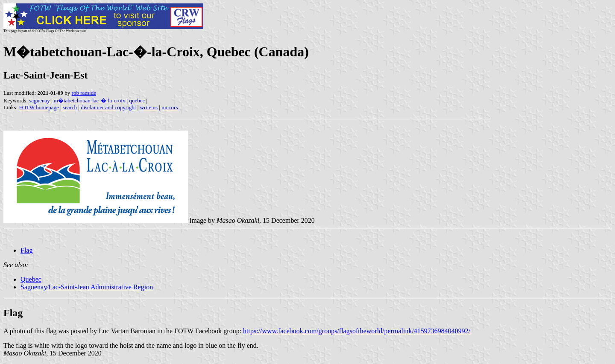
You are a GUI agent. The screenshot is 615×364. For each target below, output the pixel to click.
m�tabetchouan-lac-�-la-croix (89, 100)
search (70, 107)
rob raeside (84, 93)
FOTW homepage (39, 107)
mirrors (170, 107)
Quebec (31, 279)
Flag (26, 250)
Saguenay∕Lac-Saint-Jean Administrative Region (87, 287)
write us (149, 107)
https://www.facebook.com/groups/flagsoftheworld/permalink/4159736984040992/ (357, 331)
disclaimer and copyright (108, 107)
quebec (137, 100)
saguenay (39, 100)
